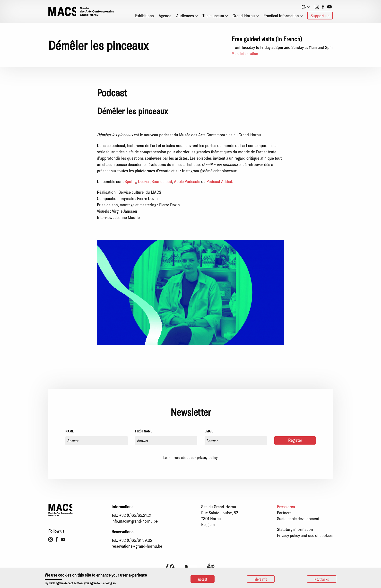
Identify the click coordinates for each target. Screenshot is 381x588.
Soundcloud (162, 181)
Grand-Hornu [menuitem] (244, 16)
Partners (284, 513)
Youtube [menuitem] (329, 7)
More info (261, 579)
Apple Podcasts (187, 181)
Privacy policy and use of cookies (305, 535)
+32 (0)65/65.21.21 (135, 515)
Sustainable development (298, 518)
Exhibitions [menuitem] (144, 16)
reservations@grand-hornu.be (137, 546)
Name (69, 431)
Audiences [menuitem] (185, 16)
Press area (286, 507)
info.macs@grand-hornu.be (135, 521)
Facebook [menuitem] (323, 7)
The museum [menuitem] (213, 16)
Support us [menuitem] (320, 16)
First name (144, 431)
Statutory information (295, 529)
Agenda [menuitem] (165, 16)
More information (245, 53)
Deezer (144, 181)
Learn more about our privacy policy (190, 457)
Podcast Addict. (220, 181)
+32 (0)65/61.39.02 (136, 540)
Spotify (130, 181)
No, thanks (322, 579)
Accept (203, 579)
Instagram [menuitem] (317, 7)
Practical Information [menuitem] (281, 16)
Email (209, 431)
